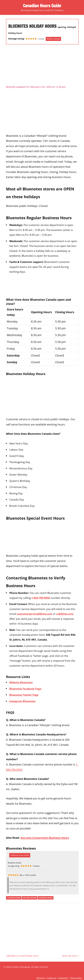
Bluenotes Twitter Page (24, 695)
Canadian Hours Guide (42, 6)
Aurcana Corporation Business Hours (45, 838)
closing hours (14, 898)
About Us (41, 978)
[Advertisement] (42, 66)
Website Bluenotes (21, 682)
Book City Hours (70, 956)
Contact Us (52, 978)
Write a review (53, 39)
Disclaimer (63, 978)
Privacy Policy (76, 978)
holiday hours (30, 898)
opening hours (46, 898)
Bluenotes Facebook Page (25, 689)
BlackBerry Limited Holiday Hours (23, 956)
